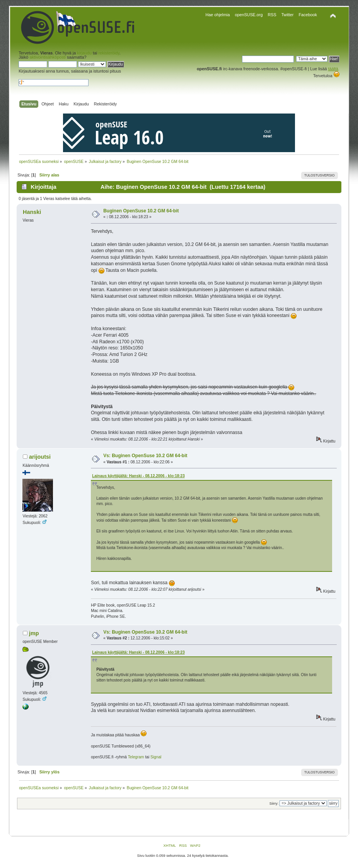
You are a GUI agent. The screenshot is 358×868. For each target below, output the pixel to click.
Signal (156, 757)
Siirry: (274, 804)
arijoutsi (40, 457)
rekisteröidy (109, 53)
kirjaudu (84, 53)
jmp (34, 633)
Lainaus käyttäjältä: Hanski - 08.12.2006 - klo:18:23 (138, 476)
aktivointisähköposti (48, 57)
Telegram (136, 757)
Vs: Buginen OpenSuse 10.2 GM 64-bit (145, 456)
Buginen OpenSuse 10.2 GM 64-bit (141, 211)
